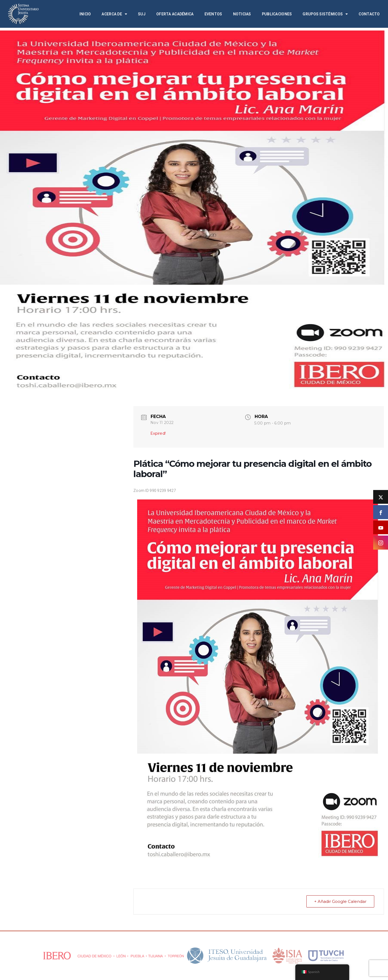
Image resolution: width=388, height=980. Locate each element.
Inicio (85, 14)
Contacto (369, 14)
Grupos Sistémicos (325, 14)
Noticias (242, 14)
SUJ (142, 14)
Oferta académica (175, 14)
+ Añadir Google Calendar (340, 901)
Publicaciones (277, 14)
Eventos (213, 14)
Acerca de (114, 14)
